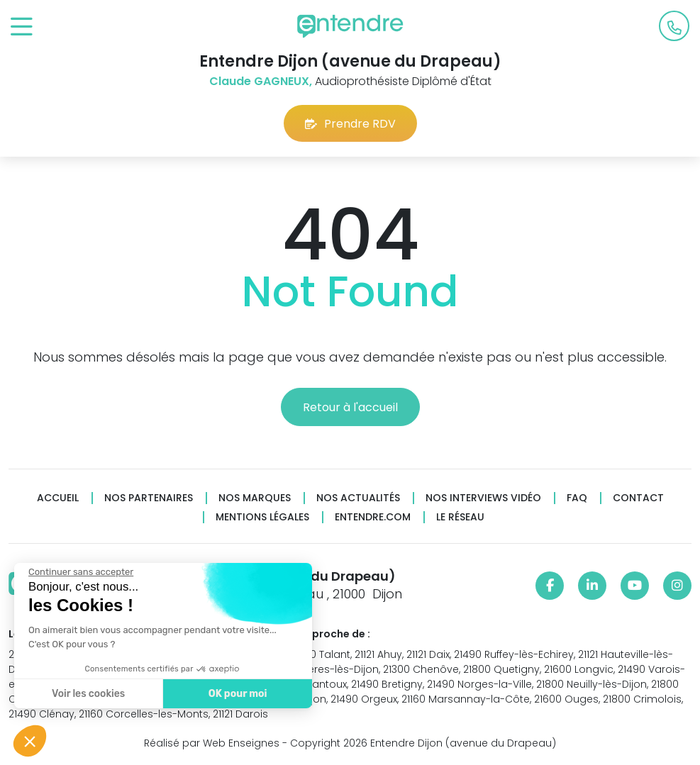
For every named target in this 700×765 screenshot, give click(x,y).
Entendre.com (373, 517)
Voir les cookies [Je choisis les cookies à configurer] (88, 694)
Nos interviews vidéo (483, 498)
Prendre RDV (350, 124)
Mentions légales (262, 517)
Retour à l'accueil (350, 407)
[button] (30, 741)
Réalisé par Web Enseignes (212, 743)
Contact (638, 498)
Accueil (58, 498)
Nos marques (255, 498)
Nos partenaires (149, 498)
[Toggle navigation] (22, 27)
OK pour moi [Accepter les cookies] (237, 694)
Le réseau (460, 517)
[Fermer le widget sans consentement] (80, 572)
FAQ (577, 498)
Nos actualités (358, 498)
